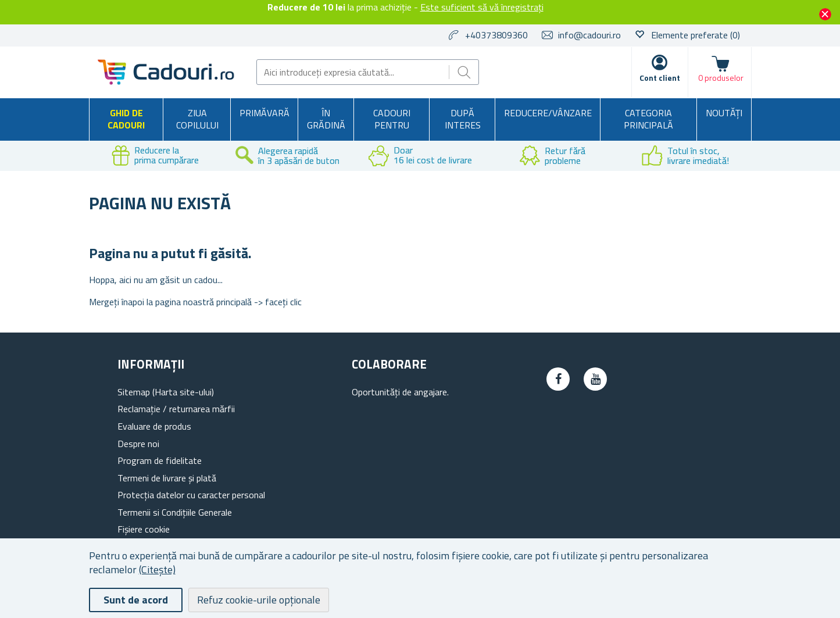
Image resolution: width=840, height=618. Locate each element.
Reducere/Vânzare (548, 113)
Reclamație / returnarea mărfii (176, 409)
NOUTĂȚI (724, 113)
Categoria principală (648, 119)
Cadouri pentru (392, 119)
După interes (463, 119)
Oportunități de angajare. (400, 392)
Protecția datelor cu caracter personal (191, 495)
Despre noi (138, 444)
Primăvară (264, 113)
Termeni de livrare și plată (167, 478)
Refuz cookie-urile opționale (259, 600)
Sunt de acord (136, 600)
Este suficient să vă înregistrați (482, 7)
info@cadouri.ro (589, 35)
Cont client (660, 78)
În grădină (326, 119)
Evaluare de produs (154, 426)
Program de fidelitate (160, 460)
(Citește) (157, 569)
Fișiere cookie (144, 529)
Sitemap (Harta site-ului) (166, 392)
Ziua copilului (197, 119)
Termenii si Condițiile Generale (175, 512)
